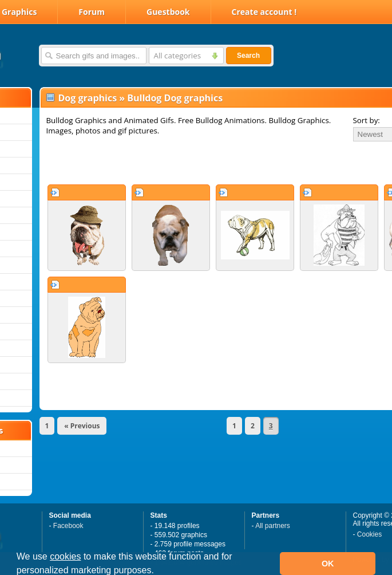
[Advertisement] (177, 163)
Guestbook (168, 12)
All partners (273, 526)
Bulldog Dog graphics (175, 98)
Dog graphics (88, 98)
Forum (92, 12)
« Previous (82, 426)
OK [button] (328, 564)
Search (248, 56)
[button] (158, 572)
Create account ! (264, 12)
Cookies (369, 534)
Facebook (68, 526)
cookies (65, 556)
